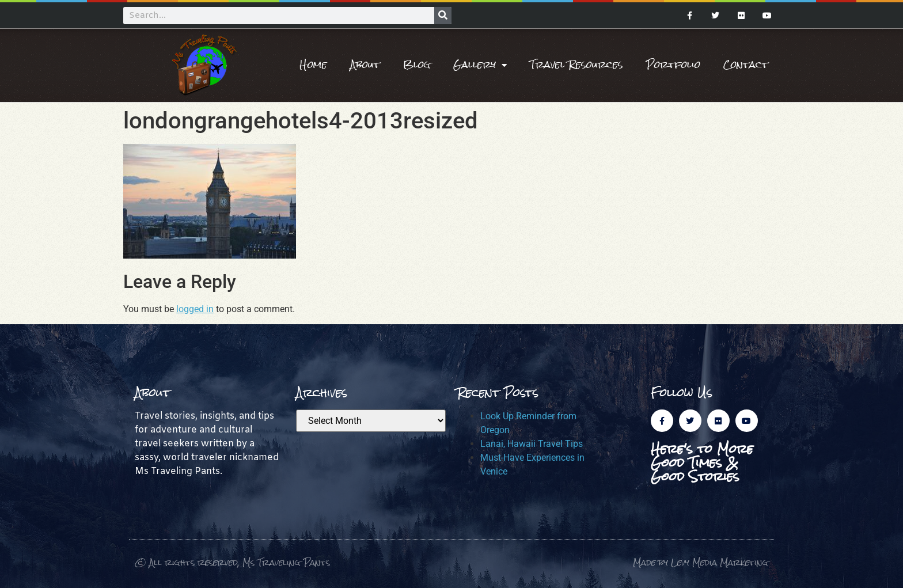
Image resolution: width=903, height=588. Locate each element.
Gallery (480, 65)
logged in (195, 309)
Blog (417, 65)
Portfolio (673, 65)
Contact (746, 65)
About (365, 65)
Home (313, 65)
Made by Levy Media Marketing (701, 562)
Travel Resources (576, 65)
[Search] (443, 16)
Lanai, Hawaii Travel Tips (532, 444)
